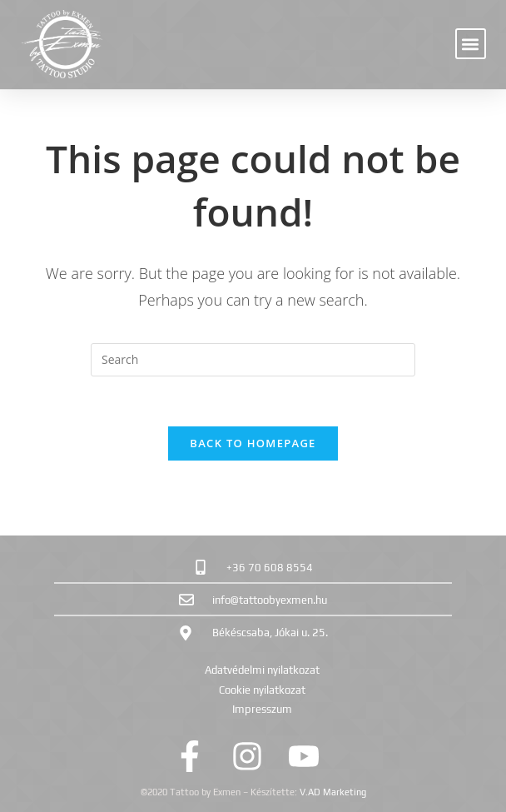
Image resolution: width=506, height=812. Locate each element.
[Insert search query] (253, 360)
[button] (471, 44)
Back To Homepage (253, 443)
